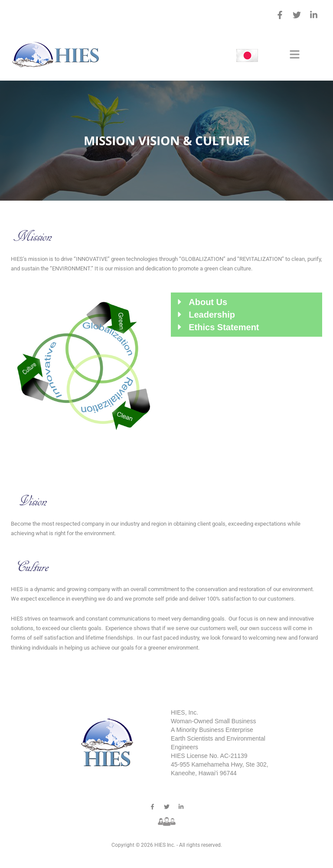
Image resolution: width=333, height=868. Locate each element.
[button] (294, 55)
